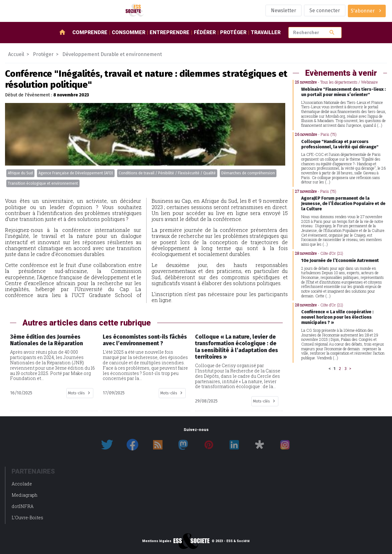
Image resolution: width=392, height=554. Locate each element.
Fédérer (205, 32)
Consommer (129, 32)
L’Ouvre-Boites (27, 518)
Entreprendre (170, 32)
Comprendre (90, 32)
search (332, 32)
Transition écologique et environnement (43, 183)
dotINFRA (23, 506)
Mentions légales (157, 541)
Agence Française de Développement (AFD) (76, 173)
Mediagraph (25, 495)
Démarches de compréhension (248, 173)
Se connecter (325, 10)
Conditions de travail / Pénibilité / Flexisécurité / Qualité (167, 173)
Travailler (266, 32)
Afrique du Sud (20, 173)
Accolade (22, 484)
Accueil (16, 54)
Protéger (233, 32)
